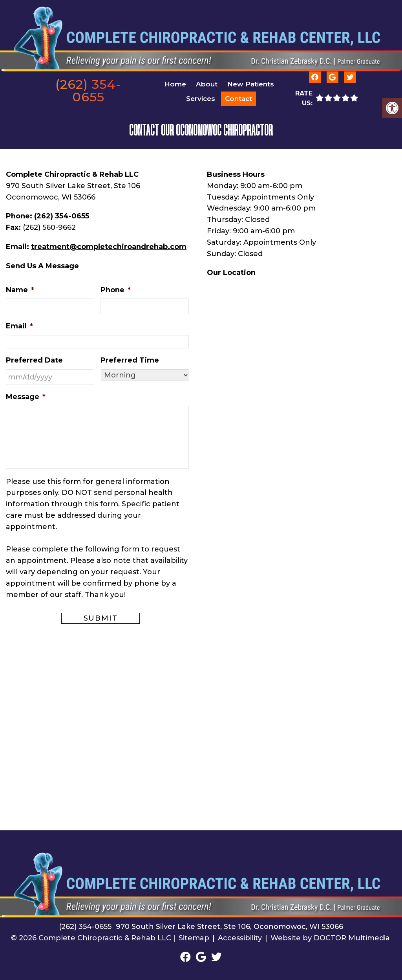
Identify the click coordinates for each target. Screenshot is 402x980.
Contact (238, 99)
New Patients (251, 84)
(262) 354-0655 (88, 91)
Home (175, 84)
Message (26, 397)
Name (20, 290)
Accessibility (240, 938)
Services (201, 99)
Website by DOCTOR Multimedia (330, 938)
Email (19, 326)
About (207, 84)
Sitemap (194, 938)
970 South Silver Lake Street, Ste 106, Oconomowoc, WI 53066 (229, 927)
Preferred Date (34, 360)
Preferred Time (130, 360)
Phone (116, 290)
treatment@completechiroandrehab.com (109, 247)
